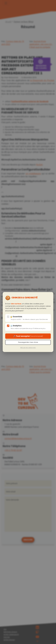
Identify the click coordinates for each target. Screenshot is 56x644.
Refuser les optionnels (28, 348)
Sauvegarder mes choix (28, 342)
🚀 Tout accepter (28, 336)
